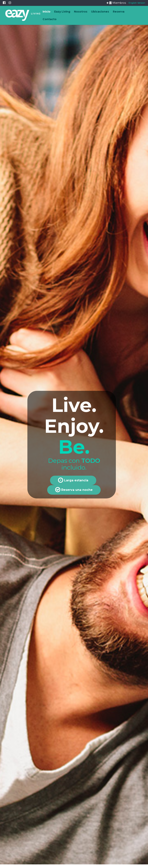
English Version (137, 3)
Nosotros (81, 12)
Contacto (50, 19)
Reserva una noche (74, 490)
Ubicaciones (100, 12)
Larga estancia (73, 480)
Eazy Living (62, 12)
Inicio (47, 12)
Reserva (119, 12)
